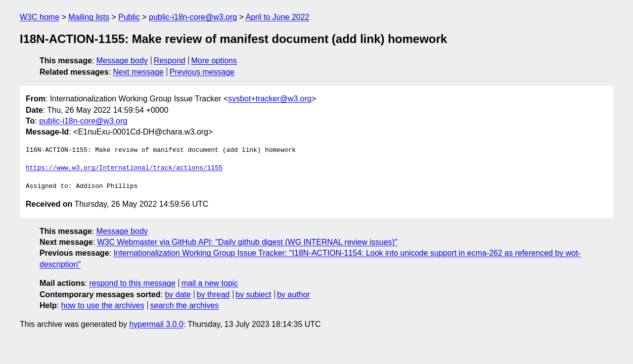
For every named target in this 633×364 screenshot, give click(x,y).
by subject (253, 295)
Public (129, 17)
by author (294, 295)
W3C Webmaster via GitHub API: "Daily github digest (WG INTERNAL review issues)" (248, 242)
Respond (170, 61)
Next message (138, 72)
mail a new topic (210, 283)
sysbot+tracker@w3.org (270, 99)
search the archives (185, 305)
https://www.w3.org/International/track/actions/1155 (124, 168)
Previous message (202, 72)
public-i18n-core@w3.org (193, 17)
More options (214, 61)
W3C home (40, 17)
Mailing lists (89, 17)
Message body (122, 61)
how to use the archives (103, 305)
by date (178, 295)
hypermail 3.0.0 (156, 324)
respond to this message (132, 283)
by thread (213, 295)
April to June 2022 (278, 17)
